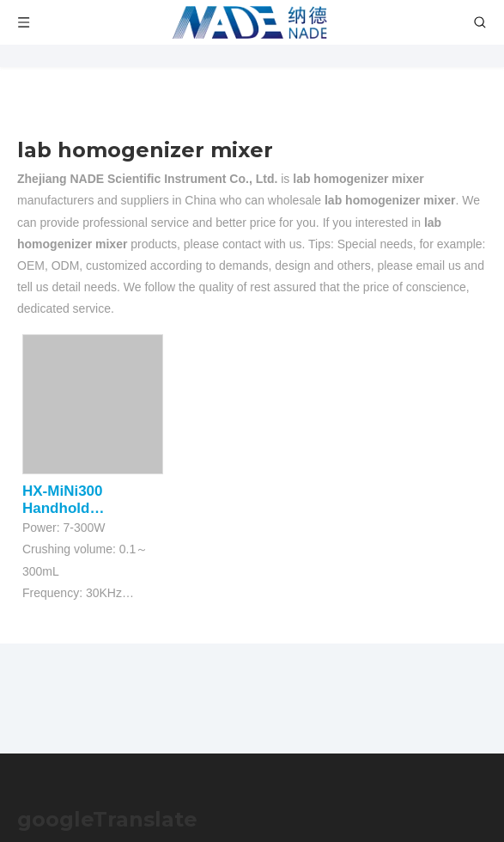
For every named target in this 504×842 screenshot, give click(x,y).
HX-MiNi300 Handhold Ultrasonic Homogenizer (69, 500)
